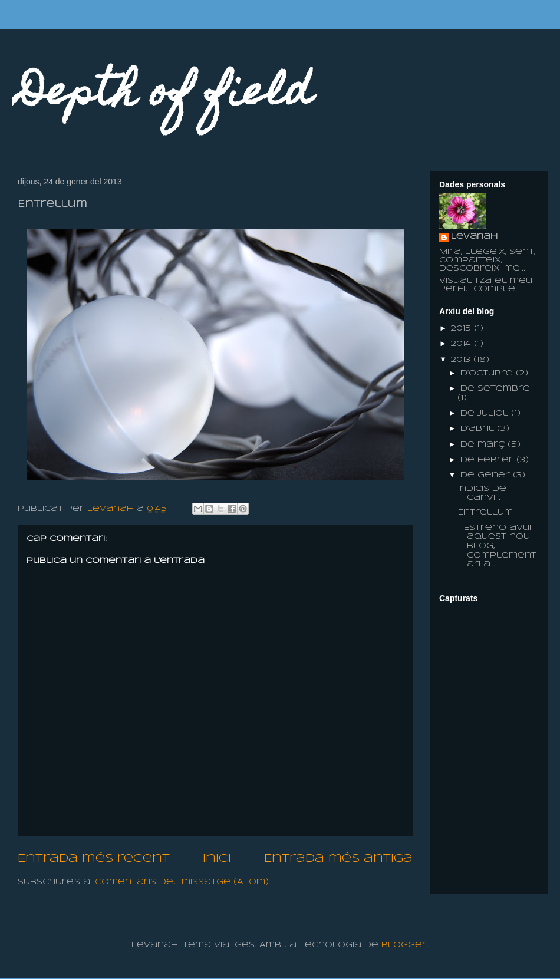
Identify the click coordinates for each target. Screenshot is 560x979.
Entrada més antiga (338, 859)
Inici (217, 859)
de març (484, 445)
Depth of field (165, 95)
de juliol (486, 413)
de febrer (488, 460)
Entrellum (485, 512)
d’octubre (488, 373)
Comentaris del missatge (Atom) (182, 882)
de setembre (495, 389)
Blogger (404, 945)
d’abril (479, 429)
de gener (487, 475)
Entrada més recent (94, 859)
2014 (462, 344)
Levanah (474, 237)
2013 (462, 360)
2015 (462, 329)
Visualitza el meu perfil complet (486, 285)
